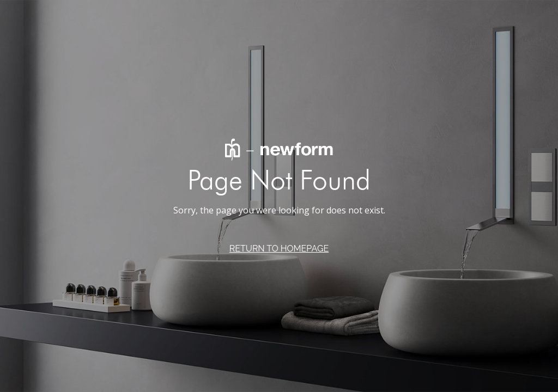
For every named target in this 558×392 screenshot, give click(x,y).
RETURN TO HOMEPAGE (279, 249)
